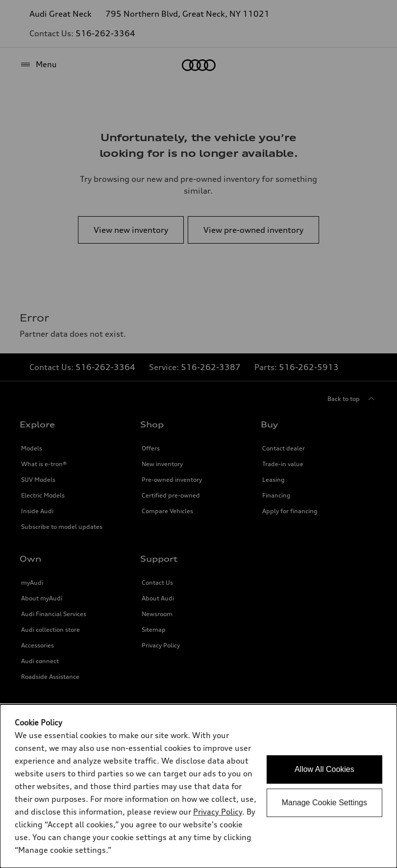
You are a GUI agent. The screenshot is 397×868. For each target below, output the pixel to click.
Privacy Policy (218, 812)
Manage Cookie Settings (324, 803)
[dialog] (198, 786)
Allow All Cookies (324, 769)
